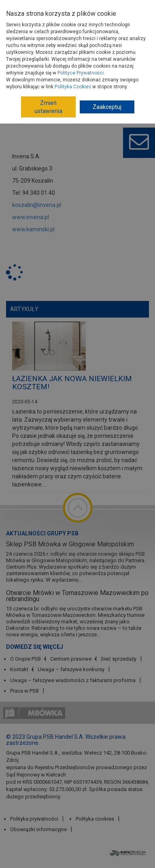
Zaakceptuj (107, 107)
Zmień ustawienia (48, 107)
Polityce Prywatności (81, 73)
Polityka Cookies (73, 87)
